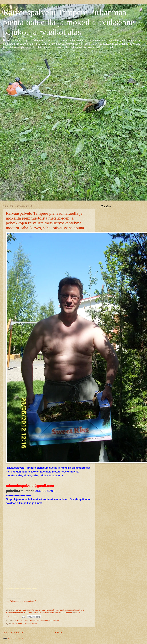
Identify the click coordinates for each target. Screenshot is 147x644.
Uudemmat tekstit (13, 633)
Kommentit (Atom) (15, 638)
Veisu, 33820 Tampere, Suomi (25, 623)
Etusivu (59, 633)
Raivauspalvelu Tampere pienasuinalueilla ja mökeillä (37, 620)
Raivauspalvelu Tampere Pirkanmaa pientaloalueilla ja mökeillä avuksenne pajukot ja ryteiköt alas (69, 22)
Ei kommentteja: (13, 617)
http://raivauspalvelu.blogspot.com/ (21, 601)
